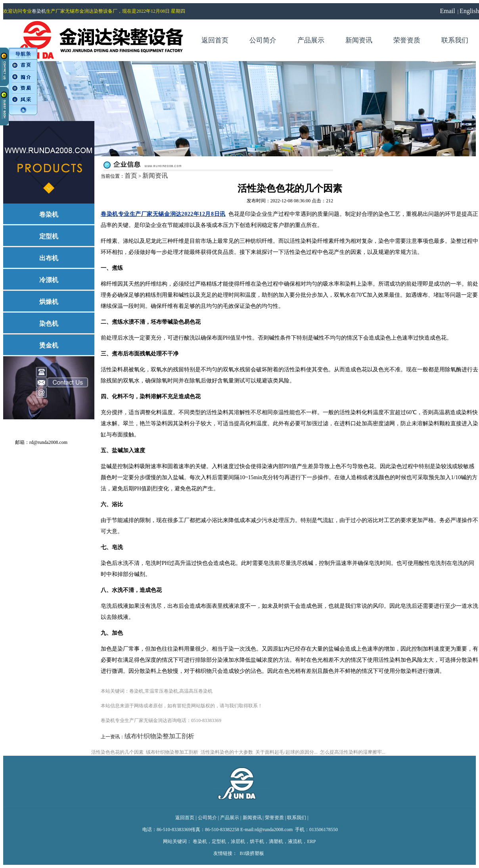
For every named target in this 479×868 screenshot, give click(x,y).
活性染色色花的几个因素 (117, 752)
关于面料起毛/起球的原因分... (286, 752)
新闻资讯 (155, 176)
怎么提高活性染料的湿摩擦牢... (353, 752)
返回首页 (185, 818)
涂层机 (238, 841)
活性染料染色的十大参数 (227, 752)
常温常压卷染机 (161, 691)
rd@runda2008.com (49, 442)
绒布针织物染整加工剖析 (159, 736)
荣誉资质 (274, 818)
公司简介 (207, 818)
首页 (131, 176)
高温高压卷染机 (196, 691)
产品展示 (230, 818)
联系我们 (297, 818)
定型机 (219, 841)
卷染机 (39, 11)
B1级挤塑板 (252, 853)
